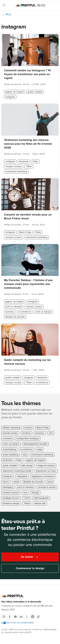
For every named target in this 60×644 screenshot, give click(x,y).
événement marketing (16, 172)
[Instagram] (4, 617)
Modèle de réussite (15, 317)
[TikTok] (38, 617)
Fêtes (35, 161)
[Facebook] (10, 617)
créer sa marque (43, 312)
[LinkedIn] (21, 617)
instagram (10, 97)
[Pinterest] (33, 617)
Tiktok (29, 166)
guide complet (35, 92)
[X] (27, 617)
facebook (24, 161)
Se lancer (30, 557)
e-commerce (25, 312)
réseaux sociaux (14, 166)
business (10, 312)
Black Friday (25, 232)
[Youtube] (15, 617)
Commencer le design (30, 568)
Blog (8, 14)
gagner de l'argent (15, 92)
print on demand (14, 307)
